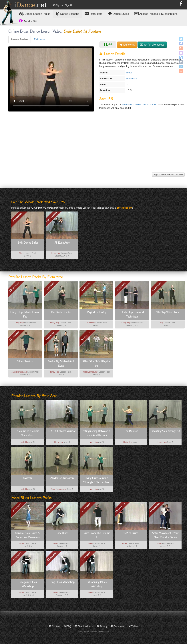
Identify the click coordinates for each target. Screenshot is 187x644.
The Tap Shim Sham (168, 312)
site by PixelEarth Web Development (94, 631)
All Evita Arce (62, 243)
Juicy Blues (62, 533)
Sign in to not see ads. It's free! (168, 175)
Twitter (133, 626)
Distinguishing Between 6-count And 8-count (96, 433)
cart (127, 45)
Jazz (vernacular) (19, 372)
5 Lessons (86, 557)
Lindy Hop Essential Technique (132, 315)
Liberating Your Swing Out (165, 431)
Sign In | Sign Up (63, 5)
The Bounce (131, 431)
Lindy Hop (56, 253)
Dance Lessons (67, 14)
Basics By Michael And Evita (61, 364)
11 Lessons (14, 336)
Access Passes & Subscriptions (156, 14)
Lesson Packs (35, 14)
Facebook (118, 626)
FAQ (67, 626)
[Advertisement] (97, 146)
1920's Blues (131, 533)
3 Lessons (17, 557)
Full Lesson (40, 39)
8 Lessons (50, 287)
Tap (162, 323)
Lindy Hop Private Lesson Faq (25, 315)
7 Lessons (50, 336)
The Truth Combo (61, 312)
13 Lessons (120, 507)
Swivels (28, 478)
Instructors (93, 14)
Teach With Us (84, 626)
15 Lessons (14, 287)
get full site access (152, 45)
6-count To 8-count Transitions (28, 433)
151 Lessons (51, 217)
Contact (54, 626)
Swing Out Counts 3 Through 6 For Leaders (96, 480)
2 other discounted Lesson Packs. (140, 104)
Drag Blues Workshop (62, 582)
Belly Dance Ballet (28, 243)
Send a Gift (28, 21)
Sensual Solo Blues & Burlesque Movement (28, 535)
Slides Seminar (25, 362)
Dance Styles (118, 14)
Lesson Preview (20, 39)
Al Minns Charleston (62, 478)
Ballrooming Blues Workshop (96, 584)
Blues (129, 73)
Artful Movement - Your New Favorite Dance (165, 535)
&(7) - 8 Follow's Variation (62, 431)
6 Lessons (17, 217)
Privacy (102, 626)
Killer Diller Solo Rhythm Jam (96, 364)
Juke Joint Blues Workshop (28, 584)
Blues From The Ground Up (96, 535)
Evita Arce (132, 78)
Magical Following (96, 312)
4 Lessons (85, 287)
